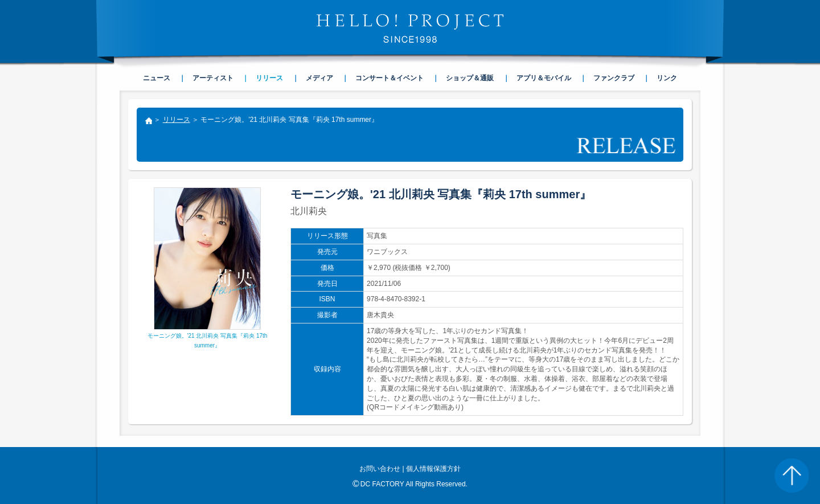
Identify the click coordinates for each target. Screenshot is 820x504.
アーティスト (213, 78)
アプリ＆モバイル (544, 78)
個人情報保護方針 (433, 469)
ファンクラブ (614, 78)
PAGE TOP (792, 476)
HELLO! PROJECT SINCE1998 (410, 28)
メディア (319, 78)
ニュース (157, 78)
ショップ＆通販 (470, 78)
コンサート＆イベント (389, 78)
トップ (148, 122)
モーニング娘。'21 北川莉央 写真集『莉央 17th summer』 (208, 336)
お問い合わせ (380, 469)
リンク (667, 78)
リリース (177, 120)
